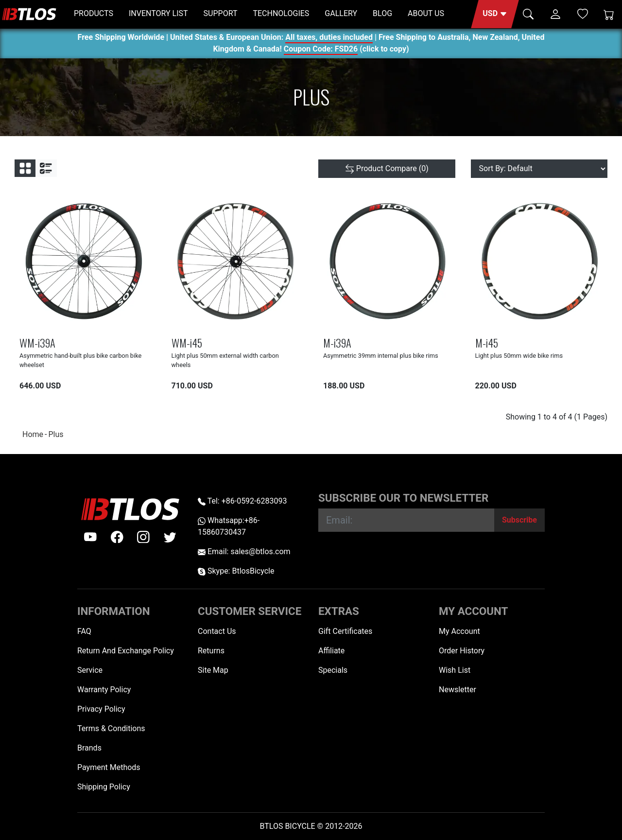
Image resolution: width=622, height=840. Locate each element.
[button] (495, 14)
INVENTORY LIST (158, 13)
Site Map (213, 670)
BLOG (382, 13)
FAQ (84, 631)
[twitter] (170, 537)
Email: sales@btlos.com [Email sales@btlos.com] (244, 551)
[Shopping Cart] (609, 14)
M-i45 (487, 342)
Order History (462, 651)
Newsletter (458, 690)
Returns (211, 651)
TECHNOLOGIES (281, 13)
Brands (89, 748)
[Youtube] (90, 537)
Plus (56, 434)
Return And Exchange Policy (126, 651)
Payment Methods (109, 767)
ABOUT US (426, 13)
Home (33, 434)
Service (90, 670)
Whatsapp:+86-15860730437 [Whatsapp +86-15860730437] (229, 526)
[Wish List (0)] (583, 14)
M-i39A (337, 342)
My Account (459, 631)
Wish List (455, 670)
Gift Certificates (345, 631)
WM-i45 (187, 342)
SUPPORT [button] (221, 13)
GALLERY (341, 13)
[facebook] (117, 537)
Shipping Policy (104, 787)
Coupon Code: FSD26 (321, 50)
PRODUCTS (94, 13)
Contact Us (217, 631)
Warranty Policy (104, 690)
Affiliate (331, 651)
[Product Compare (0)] (387, 169)
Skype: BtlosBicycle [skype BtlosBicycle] (236, 571)
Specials (333, 670)
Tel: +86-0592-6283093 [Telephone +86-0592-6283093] (242, 501)
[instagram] (143, 537)
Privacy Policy (101, 709)
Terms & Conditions (111, 728)
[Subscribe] (519, 520)
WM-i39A (37, 342)
